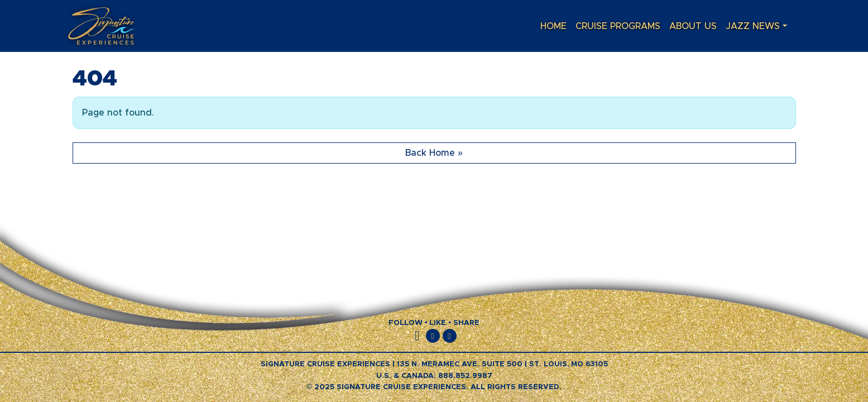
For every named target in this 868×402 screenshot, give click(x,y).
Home (553, 26)
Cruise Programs (618, 26)
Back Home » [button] (434, 153)
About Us (693, 26)
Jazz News (753, 26)
